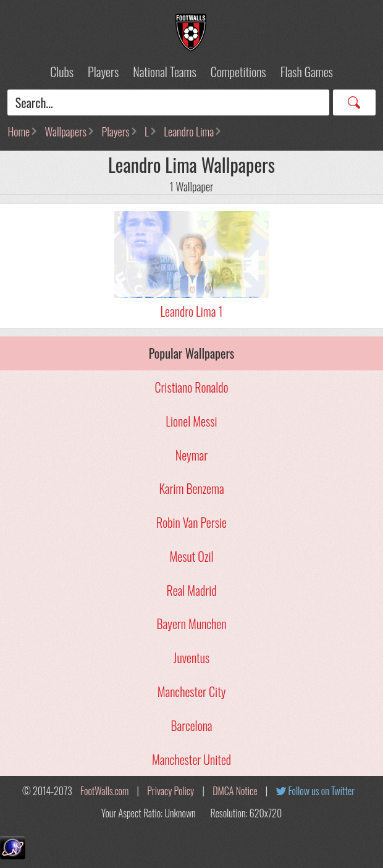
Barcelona (191, 725)
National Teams (164, 72)
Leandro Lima (189, 131)
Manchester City (192, 691)
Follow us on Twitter (322, 791)
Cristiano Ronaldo (191, 387)
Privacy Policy (170, 791)
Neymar (192, 455)
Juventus (192, 657)
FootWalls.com (104, 791)
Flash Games (307, 72)
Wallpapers (66, 131)
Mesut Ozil (191, 556)
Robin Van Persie (192, 522)
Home (19, 131)
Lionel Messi (191, 421)
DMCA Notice (235, 791)
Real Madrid (192, 590)
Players (103, 72)
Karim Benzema (191, 488)
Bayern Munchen (192, 624)
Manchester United (192, 759)
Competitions (238, 72)
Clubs (62, 72)
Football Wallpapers (192, 33)
